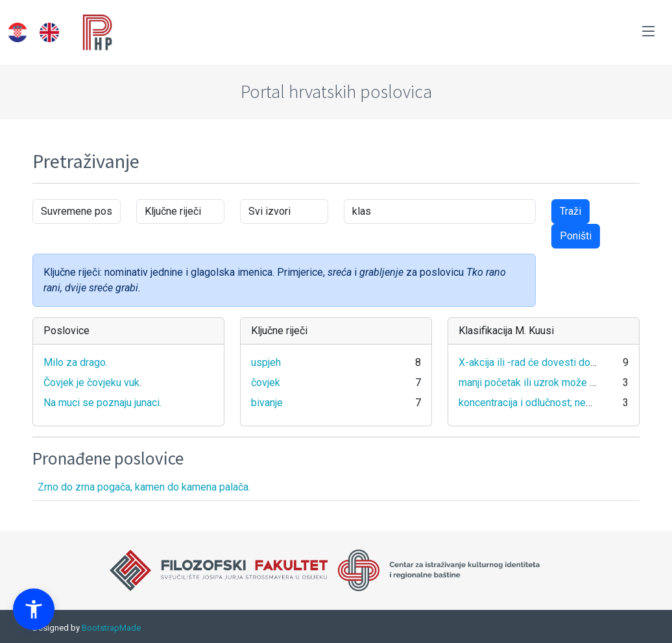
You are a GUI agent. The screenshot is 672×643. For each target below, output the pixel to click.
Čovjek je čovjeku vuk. (92, 382)
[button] (34, 609)
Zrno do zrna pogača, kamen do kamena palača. (144, 487)
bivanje (267, 403)
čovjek (266, 382)
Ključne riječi (279, 331)
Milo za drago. (76, 362)
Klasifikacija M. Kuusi (506, 331)
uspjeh (266, 362)
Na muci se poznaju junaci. (102, 403)
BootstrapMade (111, 628)
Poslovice (66, 331)
